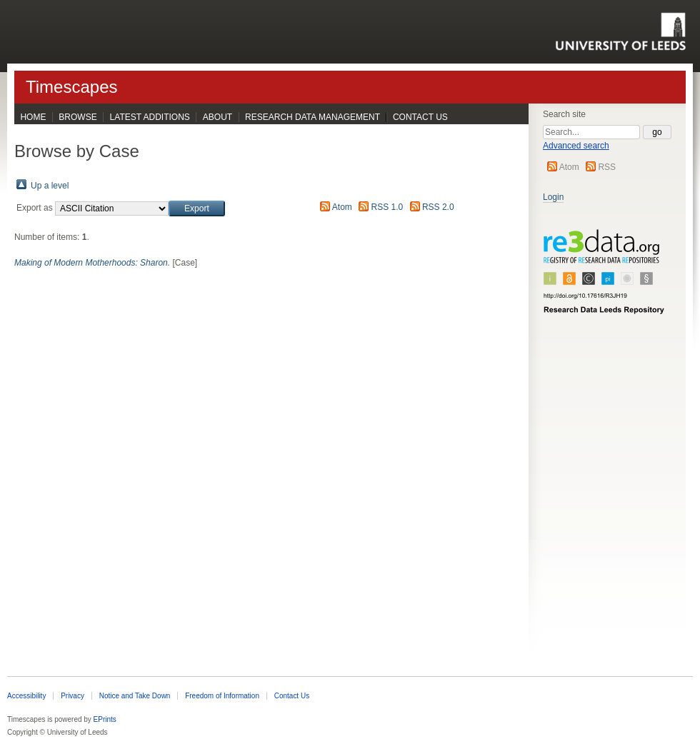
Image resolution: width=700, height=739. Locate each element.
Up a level (50, 186)
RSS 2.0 (438, 207)
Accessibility (26, 696)
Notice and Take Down (135, 696)
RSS (607, 167)
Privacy (72, 696)
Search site (564, 114)
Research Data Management (312, 117)
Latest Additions (150, 117)
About (217, 117)
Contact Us (420, 117)
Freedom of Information (222, 696)
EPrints (105, 719)
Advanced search (576, 146)
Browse (77, 117)
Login (553, 197)
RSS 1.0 (387, 207)
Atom (569, 167)
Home (33, 117)
